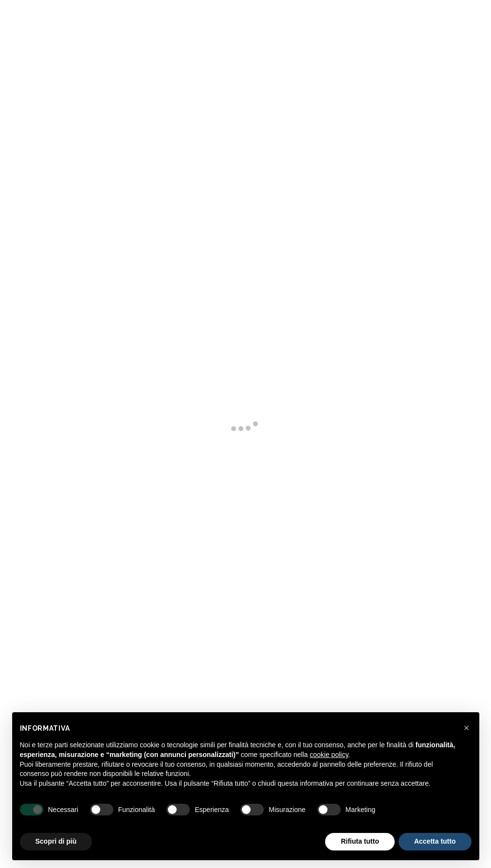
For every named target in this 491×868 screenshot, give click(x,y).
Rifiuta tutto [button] (360, 841)
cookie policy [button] (329, 755)
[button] (467, 728)
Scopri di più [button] (56, 841)
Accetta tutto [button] (435, 841)
